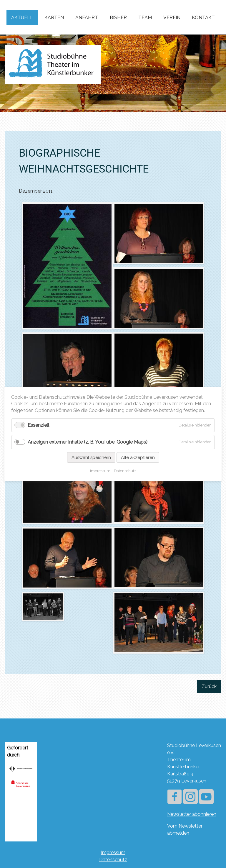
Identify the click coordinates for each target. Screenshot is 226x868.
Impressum (113, 853)
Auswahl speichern (91, 457)
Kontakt (203, 18)
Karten (54, 18)
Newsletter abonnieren (192, 814)
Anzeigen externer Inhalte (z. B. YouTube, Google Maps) (88, 442)
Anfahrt (87, 18)
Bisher (118, 18)
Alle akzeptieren (138, 457)
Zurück (209, 686)
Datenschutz (113, 860)
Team (145, 18)
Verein (172, 18)
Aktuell (22, 18)
